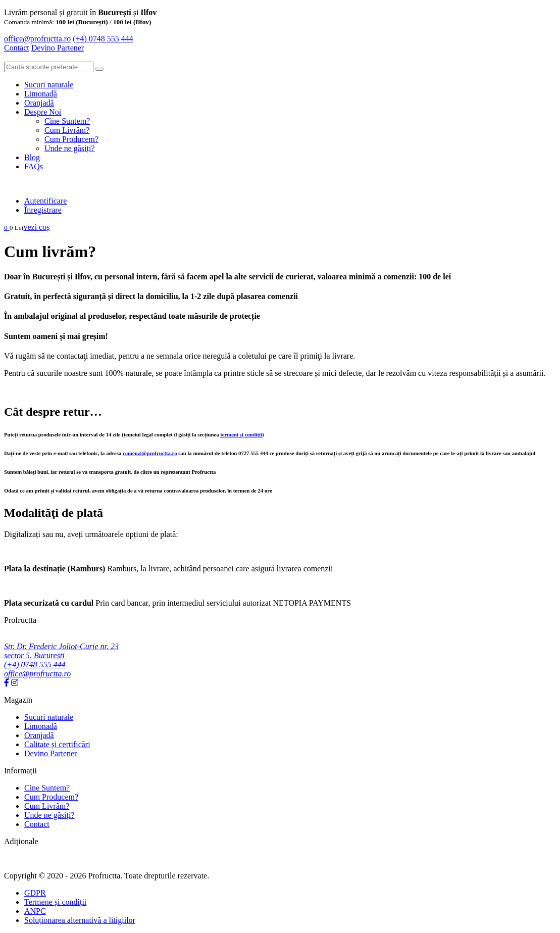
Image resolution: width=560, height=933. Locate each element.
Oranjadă (39, 103)
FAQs (34, 166)
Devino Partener (50, 753)
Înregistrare (43, 210)
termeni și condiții (241, 434)
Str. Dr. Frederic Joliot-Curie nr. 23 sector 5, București (61, 651)
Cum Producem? (71, 139)
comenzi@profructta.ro (150, 453)
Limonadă (41, 94)
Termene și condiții (55, 902)
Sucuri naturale (49, 85)
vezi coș (36, 227)
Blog (32, 157)
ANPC (35, 911)
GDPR (35, 893)
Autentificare (45, 201)
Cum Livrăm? (67, 130)
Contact (17, 48)
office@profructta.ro (37, 39)
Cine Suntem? (67, 121)
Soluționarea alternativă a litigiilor (80, 920)
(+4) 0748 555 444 (103, 39)
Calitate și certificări (57, 744)
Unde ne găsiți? (70, 148)
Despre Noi (43, 112)
